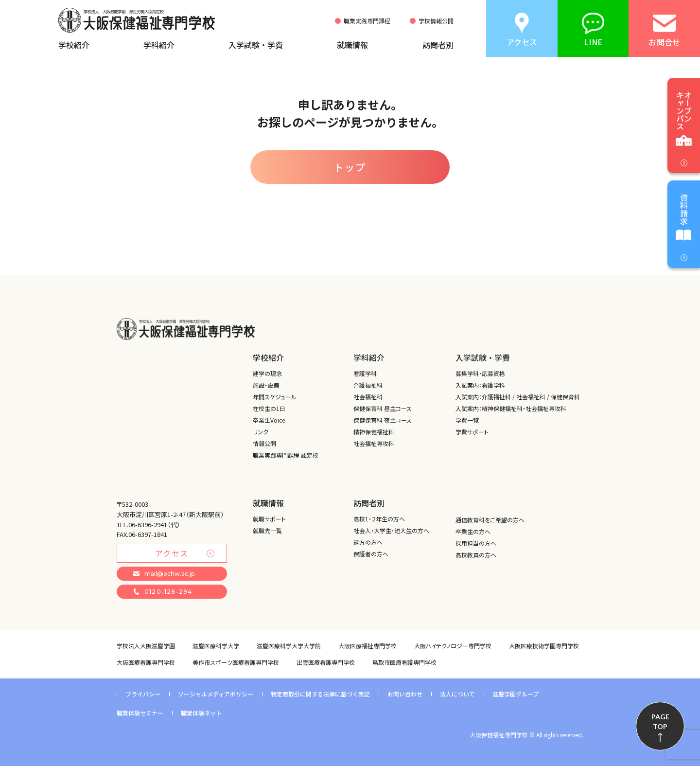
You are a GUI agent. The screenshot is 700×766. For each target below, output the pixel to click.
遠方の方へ (368, 542)
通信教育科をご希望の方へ (490, 520)
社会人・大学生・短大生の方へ (391, 530)
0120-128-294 (163, 592)
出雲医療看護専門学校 (326, 662)
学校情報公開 (436, 21)
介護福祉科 (368, 385)
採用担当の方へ (476, 543)
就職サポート (269, 519)
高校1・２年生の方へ (379, 519)
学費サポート (472, 432)
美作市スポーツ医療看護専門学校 (236, 662)
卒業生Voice (269, 420)
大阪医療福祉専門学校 (367, 646)
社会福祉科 (368, 397)
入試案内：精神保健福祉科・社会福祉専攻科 (511, 408)
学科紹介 (159, 45)
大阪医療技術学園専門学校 (544, 646)
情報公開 (264, 443)
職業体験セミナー (140, 713)
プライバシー (143, 694)
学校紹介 (74, 45)
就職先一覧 (267, 530)
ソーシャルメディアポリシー (216, 694)
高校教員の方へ (476, 555)
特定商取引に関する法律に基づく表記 (320, 694)
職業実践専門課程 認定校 (286, 455)
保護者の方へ (371, 554)
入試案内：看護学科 (480, 385)
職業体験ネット (201, 713)
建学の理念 (267, 373)
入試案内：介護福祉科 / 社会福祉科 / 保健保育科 (518, 397)
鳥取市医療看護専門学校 (404, 662)
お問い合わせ (405, 694)
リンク (261, 432)
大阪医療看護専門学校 (146, 662)
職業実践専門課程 (367, 21)
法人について (457, 694)
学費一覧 (467, 420)
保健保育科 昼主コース (383, 408)
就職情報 (352, 45)
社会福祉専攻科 (374, 443)
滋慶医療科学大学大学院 (289, 646)
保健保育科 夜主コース (383, 420)
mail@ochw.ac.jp (164, 574)
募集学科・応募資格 (480, 373)
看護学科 (365, 373)
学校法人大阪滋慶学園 (146, 646)
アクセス (185, 553)
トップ (350, 167)
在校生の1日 (269, 408)
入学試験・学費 (256, 45)
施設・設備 (266, 385)
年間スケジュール (275, 397)
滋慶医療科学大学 (216, 646)
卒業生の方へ (473, 531)
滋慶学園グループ (516, 694)
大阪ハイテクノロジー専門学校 (453, 646)
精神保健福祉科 (374, 432)
